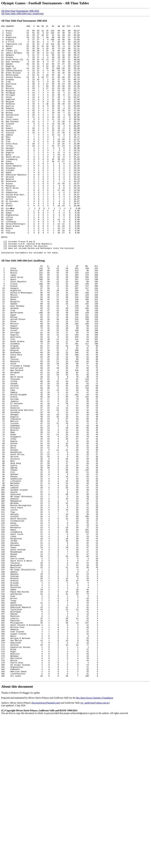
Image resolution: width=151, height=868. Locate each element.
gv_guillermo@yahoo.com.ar (95, 831)
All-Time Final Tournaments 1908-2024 (20, 11)
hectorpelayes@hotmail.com (46, 831)
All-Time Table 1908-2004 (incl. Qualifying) (22, 14)
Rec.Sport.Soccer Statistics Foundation (95, 826)
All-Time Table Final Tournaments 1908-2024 (24, 21)
